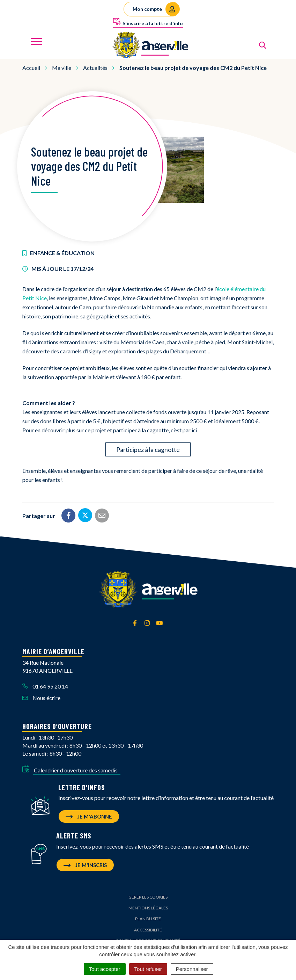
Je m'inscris (85, 865)
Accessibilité (148, 930)
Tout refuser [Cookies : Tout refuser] (148, 969)
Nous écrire (41, 698)
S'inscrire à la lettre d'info (148, 22)
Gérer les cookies (148, 897)
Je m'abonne (89, 816)
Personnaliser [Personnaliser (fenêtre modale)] (192, 969)
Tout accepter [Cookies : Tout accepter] (105, 969)
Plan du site (148, 919)
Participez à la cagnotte (148, 449)
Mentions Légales (148, 908)
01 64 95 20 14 (45, 686)
